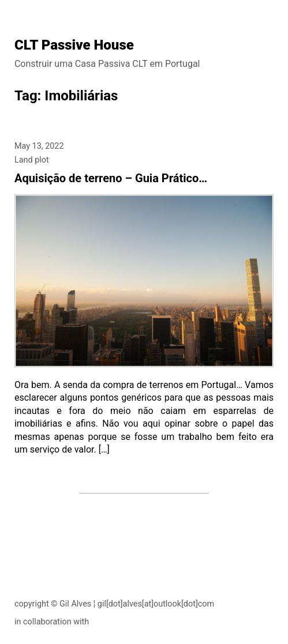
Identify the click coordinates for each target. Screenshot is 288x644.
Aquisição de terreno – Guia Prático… (111, 178)
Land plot (32, 160)
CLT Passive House (74, 45)
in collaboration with (52, 622)
